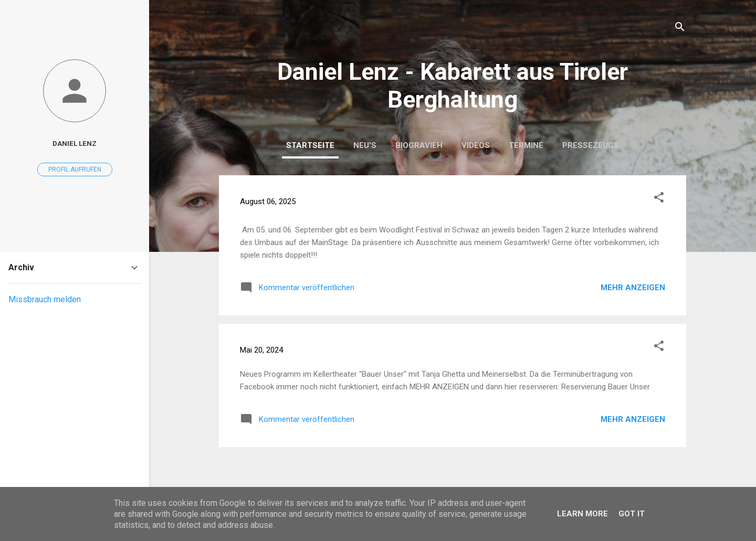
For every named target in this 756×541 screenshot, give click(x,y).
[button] (659, 199)
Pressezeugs (591, 145)
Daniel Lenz (75, 143)
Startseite (310, 145)
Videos (476, 145)
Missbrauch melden (45, 299)
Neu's (365, 145)
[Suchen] (680, 29)
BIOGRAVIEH (419, 145)
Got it (632, 514)
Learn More (582, 514)
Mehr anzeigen (633, 288)
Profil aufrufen (75, 169)
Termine (526, 145)
